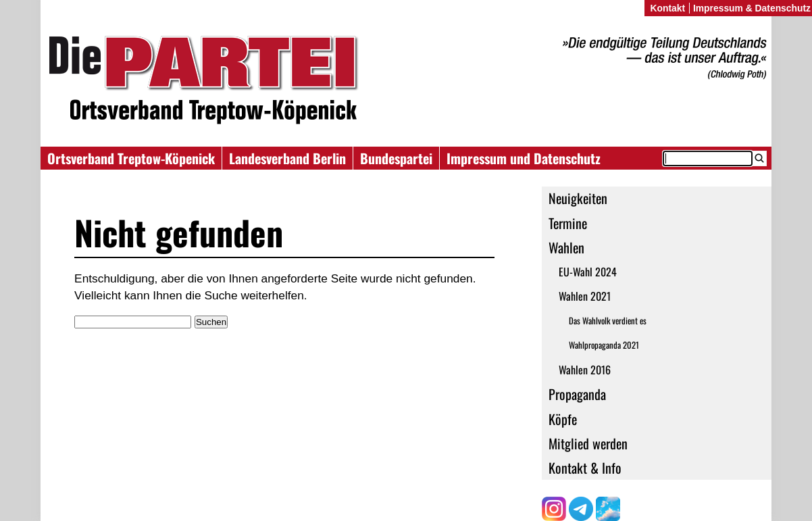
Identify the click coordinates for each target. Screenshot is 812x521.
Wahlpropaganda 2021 (604, 345)
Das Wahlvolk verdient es (608, 321)
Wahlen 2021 (585, 296)
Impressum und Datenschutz (524, 158)
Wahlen (566, 247)
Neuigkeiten (578, 198)
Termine (568, 223)
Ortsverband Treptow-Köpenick (131, 158)
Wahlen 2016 (585, 370)
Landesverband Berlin (287, 158)
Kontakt (667, 8)
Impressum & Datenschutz (752, 8)
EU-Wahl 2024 (588, 272)
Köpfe (563, 419)
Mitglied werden (588, 443)
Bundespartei (396, 158)
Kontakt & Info (585, 468)
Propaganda (577, 394)
